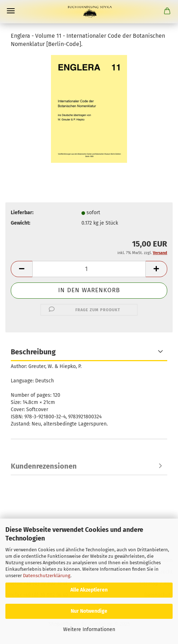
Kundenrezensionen (44, 466)
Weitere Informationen (89, 629)
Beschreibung (33, 352)
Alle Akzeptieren (89, 590)
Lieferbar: (22, 213)
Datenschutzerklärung (47, 576)
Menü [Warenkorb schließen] (11, 11)
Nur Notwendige (89, 611)
